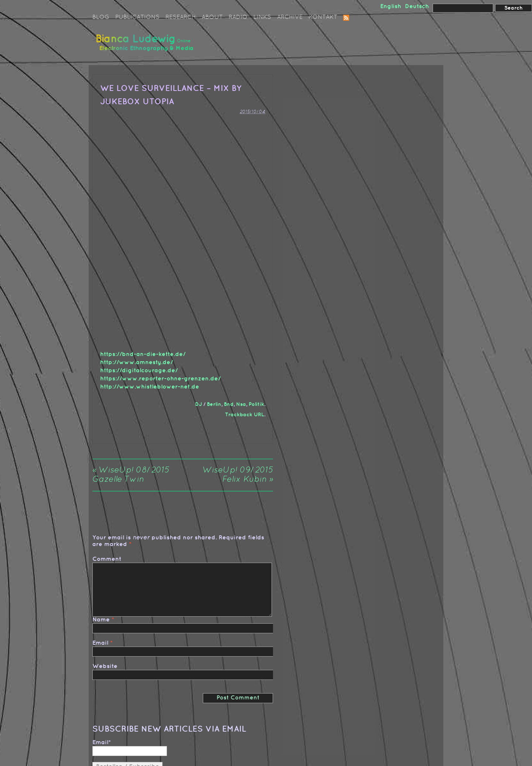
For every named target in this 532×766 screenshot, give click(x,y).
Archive (290, 17)
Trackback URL (245, 415)
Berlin (214, 404)
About (212, 17)
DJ (198, 404)
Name (101, 620)
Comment (107, 559)
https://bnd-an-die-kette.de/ (143, 354)
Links (262, 17)
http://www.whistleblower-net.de (150, 387)
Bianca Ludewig (146, 46)
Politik (256, 404)
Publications (137, 17)
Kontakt (323, 17)
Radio (238, 17)
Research (181, 17)
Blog (101, 17)
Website (105, 666)
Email (100, 643)
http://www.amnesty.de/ (137, 362)
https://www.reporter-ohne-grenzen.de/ (160, 379)
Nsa (241, 404)
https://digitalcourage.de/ (139, 371)
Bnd (229, 404)
